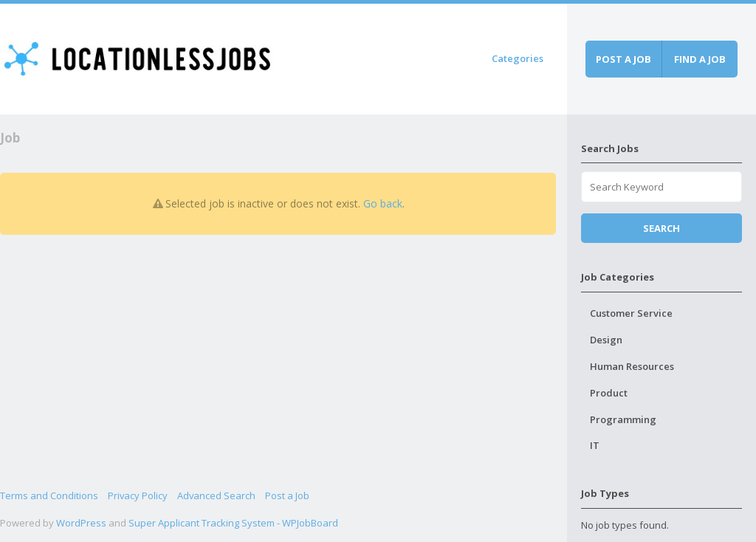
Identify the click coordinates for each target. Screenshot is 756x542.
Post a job (623, 59)
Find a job (700, 59)
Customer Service (631, 313)
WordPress (81, 523)
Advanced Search (216, 495)
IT (595, 445)
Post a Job (287, 495)
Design (606, 340)
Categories (518, 58)
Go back (383, 203)
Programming (623, 419)
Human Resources (632, 366)
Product (609, 393)
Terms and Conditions (49, 495)
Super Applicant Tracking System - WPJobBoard (233, 523)
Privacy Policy (138, 495)
